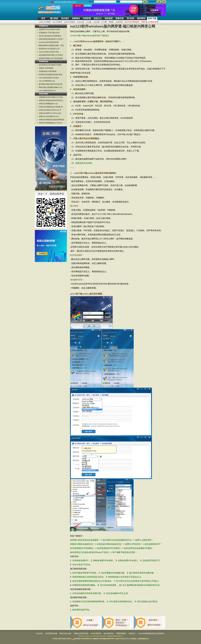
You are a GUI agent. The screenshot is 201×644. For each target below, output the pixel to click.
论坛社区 (39, 633)
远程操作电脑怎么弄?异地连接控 (51, 58)
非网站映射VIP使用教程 (48, 71)
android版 (96, 22)
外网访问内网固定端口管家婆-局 (51, 107)
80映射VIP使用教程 (46, 68)
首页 (43, 18)
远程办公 (98, 18)
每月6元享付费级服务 (132, 22)
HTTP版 (104, 22)
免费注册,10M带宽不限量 (150, 22)
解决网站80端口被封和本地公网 (51, 84)
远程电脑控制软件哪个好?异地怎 (51, 55)
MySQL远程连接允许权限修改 (50, 36)
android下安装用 (69, 22)
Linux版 (89, 22)
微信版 (111, 22)
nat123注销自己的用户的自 (49, 52)
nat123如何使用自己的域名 (49, 78)
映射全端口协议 (66, 633)
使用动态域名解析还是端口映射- (51, 75)
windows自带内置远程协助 (49, 42)
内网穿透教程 (121, 633)
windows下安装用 (45, 22)
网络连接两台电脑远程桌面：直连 (51, 45)
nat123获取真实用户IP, (47, 91)
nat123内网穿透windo (47, 81)
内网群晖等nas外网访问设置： (50, 29)
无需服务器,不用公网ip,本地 (49, 33)
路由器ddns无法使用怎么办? (49, 49)
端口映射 (54, 18)
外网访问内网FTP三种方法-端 (50, 113)
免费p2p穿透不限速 (81, 633)
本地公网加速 (96, 633)
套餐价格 (119, 18)
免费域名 (76, 18)
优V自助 (130, 18)
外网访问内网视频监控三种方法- (51, 123)
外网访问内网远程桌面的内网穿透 (51, 120)
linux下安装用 (57, 22)
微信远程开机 (109, 633)
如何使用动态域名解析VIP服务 (50, 65)
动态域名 (65, 18)
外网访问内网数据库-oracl (48, 104)
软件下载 (152, 18)
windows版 (80, 22)
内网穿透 (87, 18)
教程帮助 (141, 18)
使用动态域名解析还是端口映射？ (67, 2)
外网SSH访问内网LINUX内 (49, 116)
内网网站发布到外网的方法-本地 (51, 97)
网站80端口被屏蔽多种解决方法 (51, 87)
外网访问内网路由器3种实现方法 (51, 100)
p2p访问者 (119, 22)
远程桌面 (109, 18)
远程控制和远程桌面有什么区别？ (51, 39)
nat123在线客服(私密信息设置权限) (151, 633)
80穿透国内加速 (51, 633)
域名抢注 (132, 633)
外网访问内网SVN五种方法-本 (50, 110)
